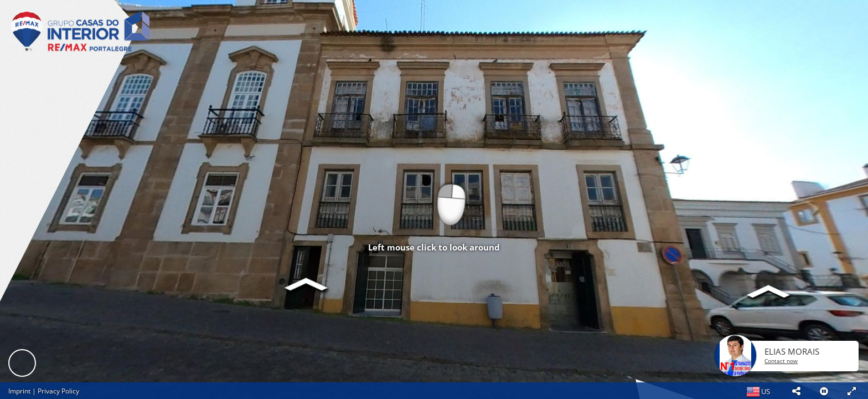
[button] (796, 391)
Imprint (19, 391)
